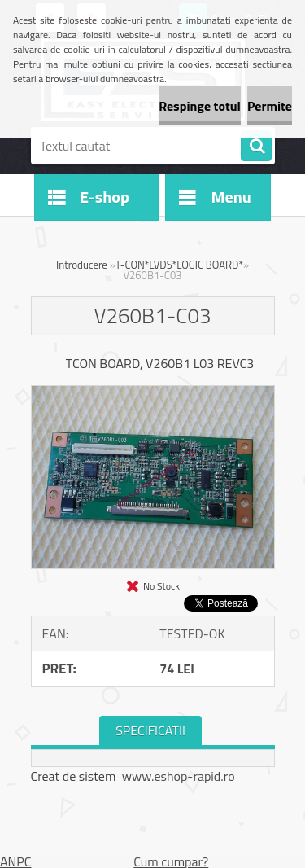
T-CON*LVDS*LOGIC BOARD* (179, 265)
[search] (256, 147)
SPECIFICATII (150, 730)
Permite (270, 106)
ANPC (16, 861)
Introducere (82, 265)
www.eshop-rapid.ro (179, 776)
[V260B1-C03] (153, 392)
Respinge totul (200, 106)
